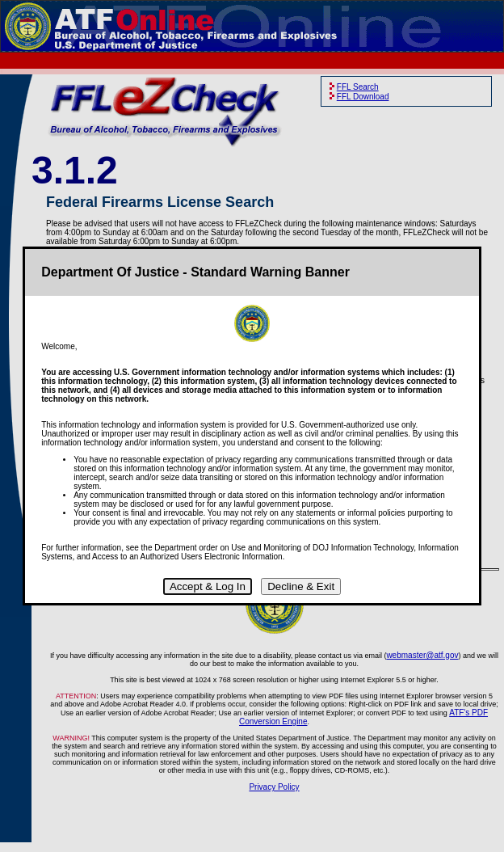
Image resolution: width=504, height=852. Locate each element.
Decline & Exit (301, 586)
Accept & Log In (208, 586)
